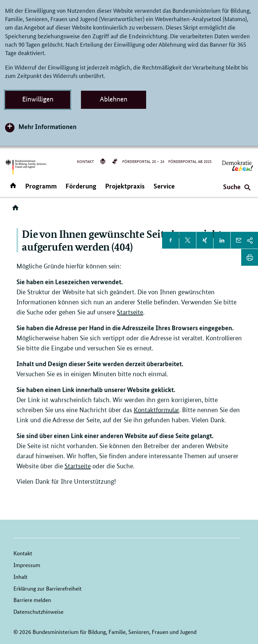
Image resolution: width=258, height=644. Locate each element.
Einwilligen (38, 99)
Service (164, 186)
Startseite (130, 312)
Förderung (81, 186)
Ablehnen (114, 99)
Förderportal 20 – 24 (143, 161)
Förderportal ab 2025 (190, 161)
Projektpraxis (125, 186)
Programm (41, 186)
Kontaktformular (156, 410)
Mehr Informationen (48, 126)
